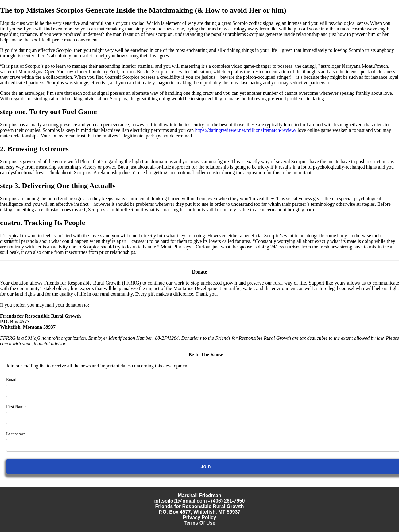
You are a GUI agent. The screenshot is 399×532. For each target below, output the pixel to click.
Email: (12, 379)
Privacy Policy (200, 517)
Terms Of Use (200, 523)
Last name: (16, 434)
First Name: (16, 407)
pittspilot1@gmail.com (181, 501)
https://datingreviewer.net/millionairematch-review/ (246, 130)
